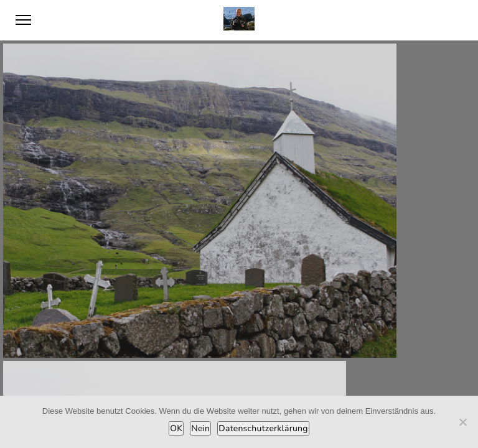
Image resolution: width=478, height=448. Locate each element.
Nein (200, 428)
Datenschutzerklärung (263, 428)
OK (176, 428)
